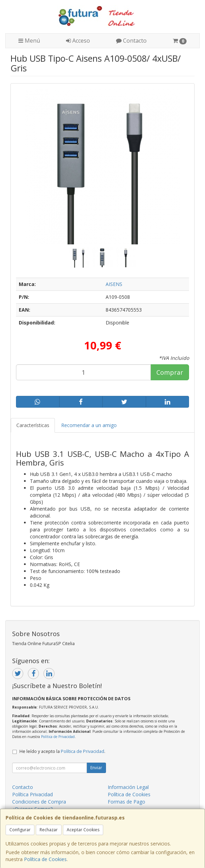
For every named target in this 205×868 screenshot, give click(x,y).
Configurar (20, 830)
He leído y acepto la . (62, 751)
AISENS (114, 284)
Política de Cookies (45, 859)
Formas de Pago (126, 802)
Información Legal (128, 787)
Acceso (78, 41)
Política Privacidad (32, 794)
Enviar (96, 768)
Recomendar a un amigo (89, 425)
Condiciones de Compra (39, 802)
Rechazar (49, 830)
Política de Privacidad (58, 737)
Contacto (131, 41)
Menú (29, 41)
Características (33, 425)
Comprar (170, 372)
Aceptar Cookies (83, 830)
